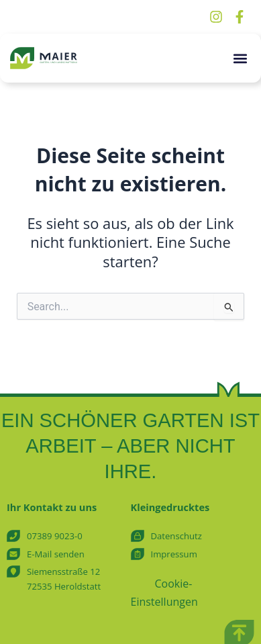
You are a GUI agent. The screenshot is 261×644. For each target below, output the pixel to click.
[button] (240, 58)
